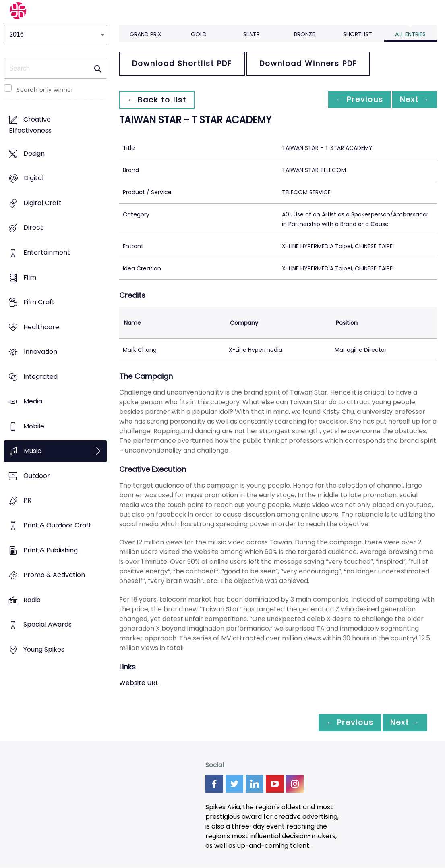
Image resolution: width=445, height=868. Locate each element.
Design (34, 153)
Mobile (34, 426)
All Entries (410, 34)
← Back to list (159, 100)
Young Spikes (44, 649)
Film (30, 277)
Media (33, 402)
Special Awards (48, 625)
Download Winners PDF (308, 63)
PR (27, 501)
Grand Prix (146, 34)
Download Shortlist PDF (182, 63)
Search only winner (45, 90)
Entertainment (47, 252)
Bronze (304, 34)
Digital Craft (42, 203)
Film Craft (39, 302)
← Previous (353, 100)
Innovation (40, 352)
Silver (251, 34)
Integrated (40, 377)
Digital (34, 178)
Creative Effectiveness (30, 125)
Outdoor (37, 476)
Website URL (139, 683)
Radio (32, 600)
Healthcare (41, 327)
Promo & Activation (54, 575)
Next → (412, 100)
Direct (33, 228)
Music (33, 451)
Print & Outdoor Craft (57, 525)
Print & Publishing (51, 550)
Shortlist (358, 34)
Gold (199, 34)
